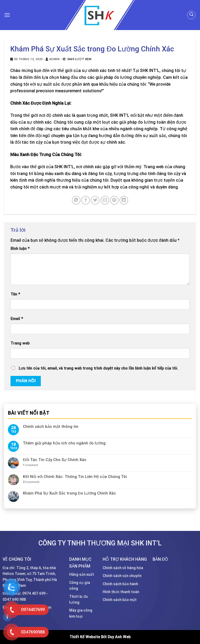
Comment (30, 465)
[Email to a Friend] (105, 200)
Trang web (20, 343)
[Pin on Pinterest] (114, 200)
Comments (31, 482)
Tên (15, 294)
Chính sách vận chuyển (122, 576)
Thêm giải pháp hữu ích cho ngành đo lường (64, 443)
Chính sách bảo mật (120, 600)
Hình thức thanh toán (121, 592)
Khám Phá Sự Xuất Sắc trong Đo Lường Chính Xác (69, 493)
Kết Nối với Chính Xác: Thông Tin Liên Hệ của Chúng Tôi (75, 477)
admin (54, 59)
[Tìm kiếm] (191, 15)
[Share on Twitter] (95, 200)
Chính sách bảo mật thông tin (51, 427)
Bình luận (20, 249)
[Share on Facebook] (86, 200)
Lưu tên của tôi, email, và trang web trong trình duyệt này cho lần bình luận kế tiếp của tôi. (98, 368)
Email (17, 319)
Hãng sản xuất (82, 574)
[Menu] (7, 15)
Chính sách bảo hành (120, 584)
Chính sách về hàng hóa (123, 568)
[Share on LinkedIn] (124, 200)
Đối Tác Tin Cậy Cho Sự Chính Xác (55, 460)
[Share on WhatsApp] (76, 200)
